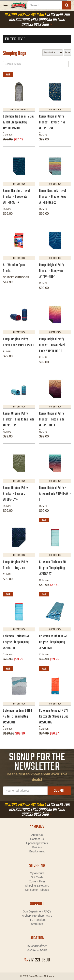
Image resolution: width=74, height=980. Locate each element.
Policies (37, 847)
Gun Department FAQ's (37, 911)
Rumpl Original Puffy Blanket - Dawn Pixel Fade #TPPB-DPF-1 (52, 345)
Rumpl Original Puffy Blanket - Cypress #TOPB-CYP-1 (15, 494)
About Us (37, 835)
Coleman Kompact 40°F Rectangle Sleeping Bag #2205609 (54, 717)
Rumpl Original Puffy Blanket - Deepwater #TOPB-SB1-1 (52, 271)
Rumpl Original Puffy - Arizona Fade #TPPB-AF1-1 (55, 494)
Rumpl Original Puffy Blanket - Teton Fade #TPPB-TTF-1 (52, 420)
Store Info (37, 924)
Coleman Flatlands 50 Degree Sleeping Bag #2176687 (52, 568)
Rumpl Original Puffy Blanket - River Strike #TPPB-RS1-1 (52, 123)
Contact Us (37, 839)
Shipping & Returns (37, 886)
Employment (37, 851)
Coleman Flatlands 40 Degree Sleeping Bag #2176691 (16, 642)
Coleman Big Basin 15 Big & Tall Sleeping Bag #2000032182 (18, 123)
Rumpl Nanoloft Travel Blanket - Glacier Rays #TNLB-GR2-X (53, 197)
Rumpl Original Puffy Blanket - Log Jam (15, 565)
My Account (37, 873)
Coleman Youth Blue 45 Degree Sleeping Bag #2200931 (53, 642)
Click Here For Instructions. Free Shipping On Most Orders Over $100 (37, 20)
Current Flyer (37, 881)
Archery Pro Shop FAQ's (37, 916)
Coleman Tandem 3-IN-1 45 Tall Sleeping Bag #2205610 (17, 717)
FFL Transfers (37, 920)
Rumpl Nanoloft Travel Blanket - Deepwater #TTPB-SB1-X (16, 197)
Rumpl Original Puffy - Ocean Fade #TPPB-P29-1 (19, 342)
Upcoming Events (37, 843)
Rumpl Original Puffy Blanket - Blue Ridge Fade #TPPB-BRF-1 (19, 420)
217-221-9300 (37, 960)
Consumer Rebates (37, 890)
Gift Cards (37, 877)
